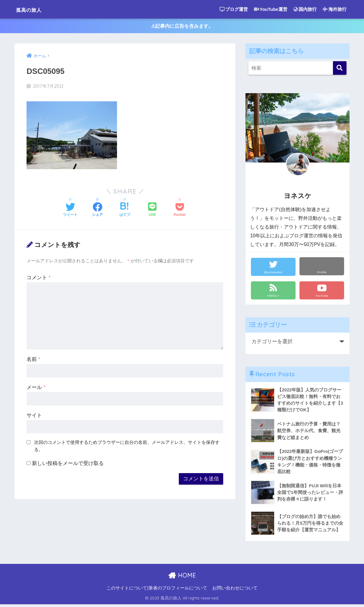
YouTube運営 (271, 9)
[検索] (340, 69)
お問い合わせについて (235, 591)
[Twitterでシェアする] (70, 211)
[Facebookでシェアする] (97, 211)
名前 (33, 360)
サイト (34, 417)
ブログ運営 (234, 9)
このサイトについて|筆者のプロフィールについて (157, 591)
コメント (38, 279)
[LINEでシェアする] (152, 211)
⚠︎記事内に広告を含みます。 (182, 27)
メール (36, 389)
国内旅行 (305, 9)
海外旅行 (335, 9)
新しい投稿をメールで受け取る (68, 465)
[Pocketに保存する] (180, 211)
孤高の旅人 (34, 9)
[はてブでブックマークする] (125, 211)
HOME (182, 578)
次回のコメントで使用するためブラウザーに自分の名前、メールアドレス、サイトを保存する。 (127, 447)
